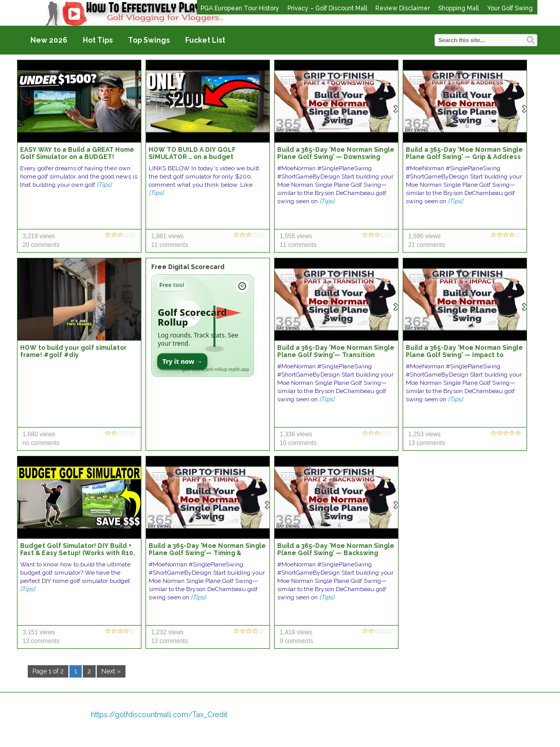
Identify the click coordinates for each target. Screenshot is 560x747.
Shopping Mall (458, 8)
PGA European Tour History (240, 8)
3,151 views (39, 632)
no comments (41, 443)
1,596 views (424, 236)
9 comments (296, 641)
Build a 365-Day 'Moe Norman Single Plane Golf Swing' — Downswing (336, 153)
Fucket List (205, 40)
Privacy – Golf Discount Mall (327, 8)
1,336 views (296, 434)
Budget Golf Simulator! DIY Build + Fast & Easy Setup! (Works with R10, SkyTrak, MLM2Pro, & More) (77, 553)
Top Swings (149, 40)
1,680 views (39, 434)
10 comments (298, 443)
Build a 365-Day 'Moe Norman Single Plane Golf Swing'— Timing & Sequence (207, 553)
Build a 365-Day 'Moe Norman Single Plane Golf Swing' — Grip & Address (464, 153)
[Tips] (104, 185)
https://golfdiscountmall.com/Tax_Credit (159, 715)
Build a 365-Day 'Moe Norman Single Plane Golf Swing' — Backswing (336, 549)
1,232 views (167, 632)
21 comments (427, 245)
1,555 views (296, 236)
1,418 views (296, 632)
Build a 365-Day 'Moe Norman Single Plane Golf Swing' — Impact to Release (464, 355)
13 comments (427, 443)
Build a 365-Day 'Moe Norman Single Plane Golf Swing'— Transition (336, 351)
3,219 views (39, 236)
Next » (111, 671)
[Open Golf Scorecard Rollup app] (203, 326)
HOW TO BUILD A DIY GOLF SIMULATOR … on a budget (192, 153)
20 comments (41, 245)
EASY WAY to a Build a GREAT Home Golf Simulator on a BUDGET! (77, 153)
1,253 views (424, 434)
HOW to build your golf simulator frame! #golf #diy (73, 351)
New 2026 (49, 40)
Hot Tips (98, 40)
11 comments (170, 245)
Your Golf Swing (510, 8)
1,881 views (167, 236)
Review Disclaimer (403, 8)
